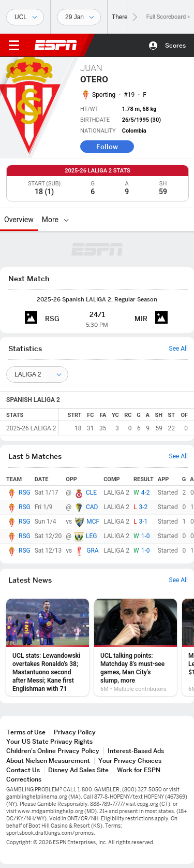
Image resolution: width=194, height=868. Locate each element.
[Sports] (25, 17)
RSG (25, 493)
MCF (93, 522)
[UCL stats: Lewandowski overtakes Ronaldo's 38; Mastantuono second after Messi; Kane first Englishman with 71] (48, 647)
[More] (66, 220)
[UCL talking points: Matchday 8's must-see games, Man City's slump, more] (136, 647)
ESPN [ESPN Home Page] (56, 45)
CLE (91, 493)
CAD (92, 507)
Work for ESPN (139, 770)
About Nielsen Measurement (48, 761)
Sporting (104, 95)
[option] (48, 647)
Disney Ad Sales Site (78, 770)
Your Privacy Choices (130, 761)
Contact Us (23, 770)
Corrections (24, 779)
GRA (92, 551)
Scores (175, 45)
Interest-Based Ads (136, 751)
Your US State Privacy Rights (49, 741)
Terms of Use (26, 732)
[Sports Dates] (79, 17)
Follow (107, 147)
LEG (91, 536)
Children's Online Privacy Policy (53, 751)
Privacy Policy (75, 732)
